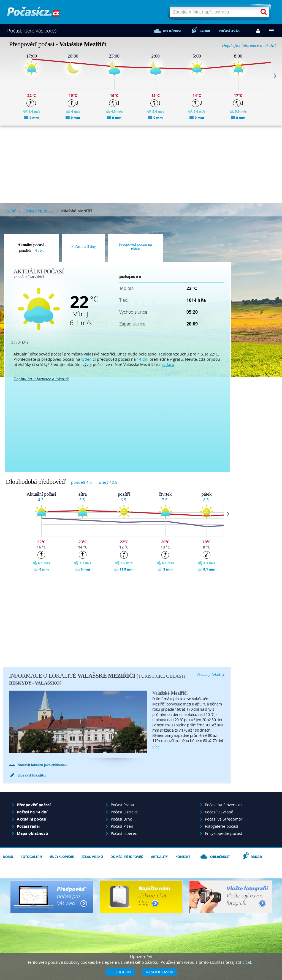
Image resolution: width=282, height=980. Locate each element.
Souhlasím (120, 972)
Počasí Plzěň (122, 826)
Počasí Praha (122, 805)
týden (86, 359)
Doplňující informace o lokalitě (249, 46)
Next (275, 75)
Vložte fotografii (231, 897)
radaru (168, 364)
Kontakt (183, 857)
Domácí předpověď (127, 857)
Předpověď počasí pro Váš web (52, 897)
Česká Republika (39, 211)
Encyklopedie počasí (223, 833)
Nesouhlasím (159, 972)
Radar (205, 31)
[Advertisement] (141, 164)
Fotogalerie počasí (222, 826)
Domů (11, 211)
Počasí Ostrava (124, 812)
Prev (7, 75)
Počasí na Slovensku (223, 805)
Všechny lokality (211, 674)
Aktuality (159, 857)
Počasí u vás (229, 31)
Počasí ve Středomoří (224, 819)
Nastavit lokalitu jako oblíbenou (42, 765)
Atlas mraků (92, 857)
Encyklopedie (62, 857)
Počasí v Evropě (219, 812)
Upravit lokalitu (32, 775)
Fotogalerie (32, 857)
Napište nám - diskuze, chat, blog (141, 897)
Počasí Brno (121, 819)
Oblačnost (172, 31)
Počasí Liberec (124, 833)
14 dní (143, 359)
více (156, 747)
